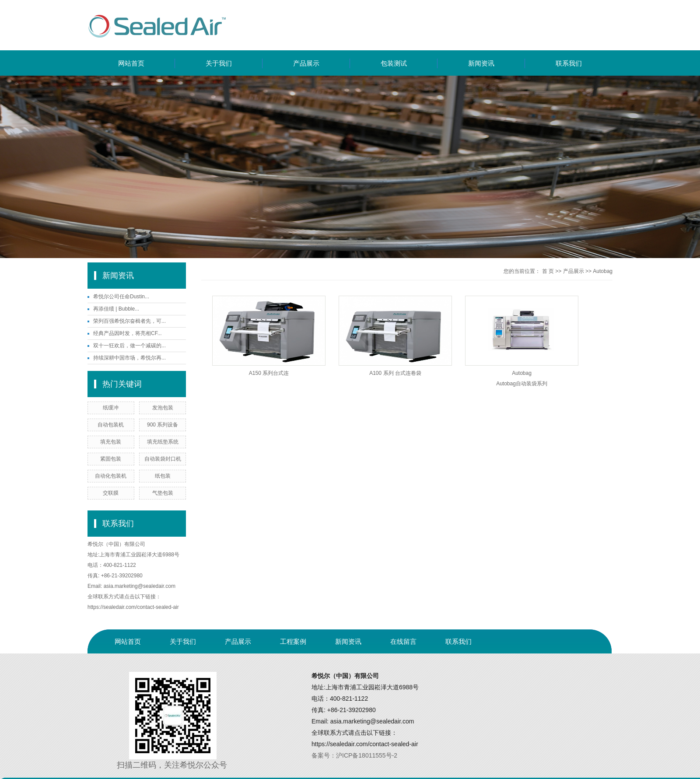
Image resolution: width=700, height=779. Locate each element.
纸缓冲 (111, 408)
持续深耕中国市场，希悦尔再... (129, 358)
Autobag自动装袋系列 (522, 384)
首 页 (548, 271)
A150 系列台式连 (269, 373)
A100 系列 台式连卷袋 (395, 373)
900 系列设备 (163, 425)
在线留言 (403, 641)
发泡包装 (163, 408)
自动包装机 (111, 425)
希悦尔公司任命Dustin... (121, 297)
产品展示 (306, 63)
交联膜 (111, 493)
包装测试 (394, 63)
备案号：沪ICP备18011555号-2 (354, 755)
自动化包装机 (111, 476)
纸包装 (163, 476)
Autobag (603, 271)
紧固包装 (111, 459)
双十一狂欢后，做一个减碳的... (129, 346)
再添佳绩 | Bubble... (116, 309)
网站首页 (131, 63)
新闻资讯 (481, 63)
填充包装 (111, 442)
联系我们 (569, 63)
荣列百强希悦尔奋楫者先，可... (129, 321)
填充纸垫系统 (163, 442)
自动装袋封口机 (163, 459)
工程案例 (293, 641)
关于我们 (219, 63)
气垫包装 (163, 493)
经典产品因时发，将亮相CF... (128, 333)
